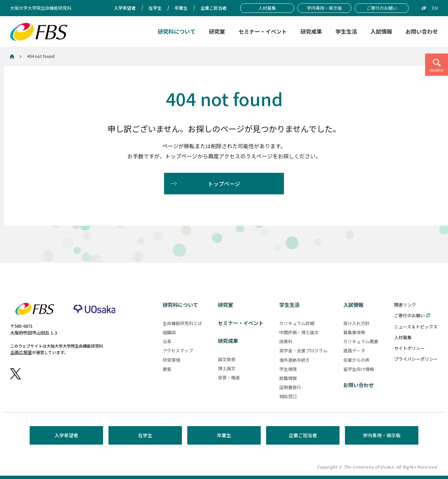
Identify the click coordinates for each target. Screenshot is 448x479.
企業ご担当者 (303, 435)
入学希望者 (66, 435)
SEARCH (437, 70)
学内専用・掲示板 (382, 435)
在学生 (145, 435)
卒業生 (224, 435)
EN (435, 8)
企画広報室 (21, 352)
